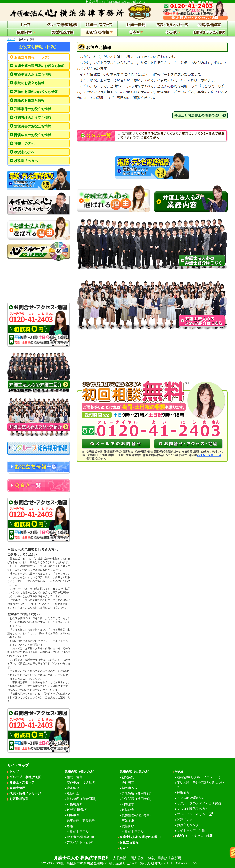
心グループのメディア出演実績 (199, 803)
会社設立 (128, 782)
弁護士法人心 (117, 861)
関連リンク (185, 819)
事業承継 (128, 821)
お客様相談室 (19, 799)
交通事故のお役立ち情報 (33, 74)
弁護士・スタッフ (22, 782)
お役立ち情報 (129, 842)
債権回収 (128, 826)
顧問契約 (128, 777)
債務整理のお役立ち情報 (33, 118)
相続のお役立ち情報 (29, 83)
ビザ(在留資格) (77, 810)
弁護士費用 (17, 788)
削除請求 (128, 804)
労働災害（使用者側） (137, 793)
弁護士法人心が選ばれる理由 (140, 837)
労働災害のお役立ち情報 (33, 126)
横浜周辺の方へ (26, 161)
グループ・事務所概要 (25, 777)
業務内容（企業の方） (135, 772)
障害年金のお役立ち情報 (33, 135)
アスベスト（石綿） (81, 842)
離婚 (70, 826)
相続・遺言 (75, 777)
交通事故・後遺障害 (81, 782)
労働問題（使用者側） (137, 799)
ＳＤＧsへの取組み (190, 798)
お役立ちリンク (188, 825)
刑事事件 (73, 815)
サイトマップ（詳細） (193, 830)
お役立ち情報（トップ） (33, 57)
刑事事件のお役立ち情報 (33, 109)
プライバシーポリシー (195, 814)
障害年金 (73, 788)
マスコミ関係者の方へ (193, 809)
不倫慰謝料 (75, 804)
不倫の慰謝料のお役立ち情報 (36, 92)
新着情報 (199, 777)
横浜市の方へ (24, 152)
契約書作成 (130, 788)
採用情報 (183, 792)
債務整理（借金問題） (82, 799)
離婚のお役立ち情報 (29, 100)
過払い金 (73, 793)
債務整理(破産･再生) (136, 815)
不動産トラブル (78, 831)
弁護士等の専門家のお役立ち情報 (39, 66)
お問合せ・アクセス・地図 (194, 836)
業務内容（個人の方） (80, 772)
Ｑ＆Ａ (124, 848)
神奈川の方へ (24, 144)
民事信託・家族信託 (81, 821)
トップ (11, 39)
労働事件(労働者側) (80, 837)
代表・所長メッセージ (25, 793)
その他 (180, 772)
